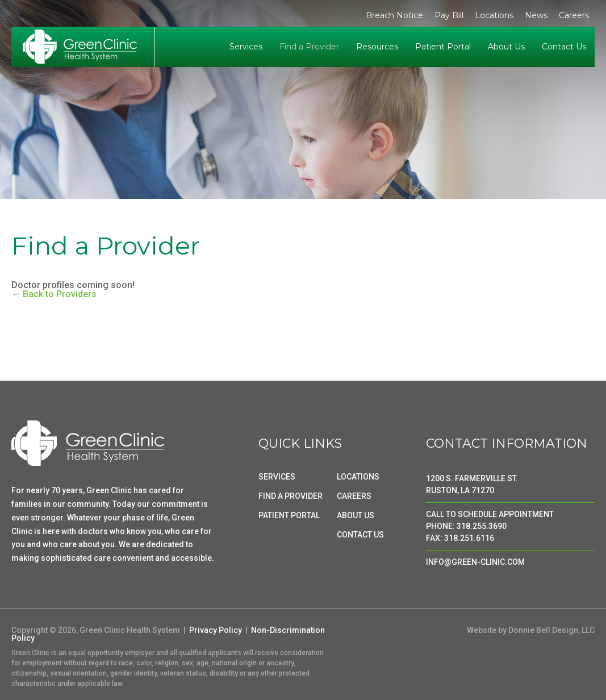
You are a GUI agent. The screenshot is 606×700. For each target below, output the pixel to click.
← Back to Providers (54, 294)
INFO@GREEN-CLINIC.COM (475, 562)
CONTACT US (360, 535)
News (536, 15)
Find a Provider (309, 47)
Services (246, 47)
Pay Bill (449, 15)
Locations (494, 15)
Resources (377, 47)
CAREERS (354, 496)
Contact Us (564, 47)
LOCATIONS (358, 477)
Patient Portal (443, 47)
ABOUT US (356, 515)
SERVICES (277, 477)
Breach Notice (394, 15)
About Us (506, 47)
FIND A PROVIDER (291, 496)
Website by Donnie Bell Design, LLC (531, 630)
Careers (574, 15)
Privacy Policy (216, 630)
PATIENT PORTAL (289, 515)
